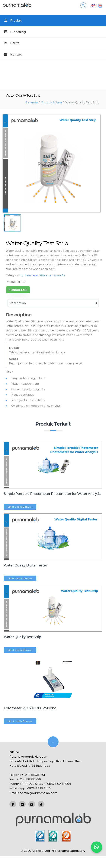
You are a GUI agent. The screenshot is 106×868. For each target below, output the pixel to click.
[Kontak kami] (97, 847)
